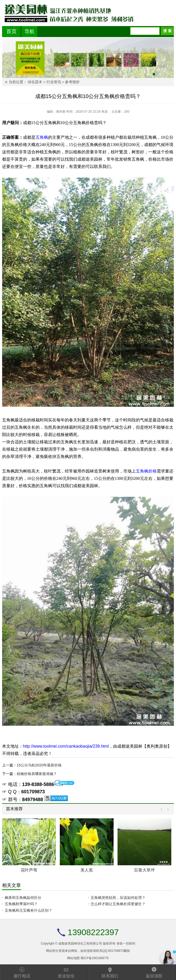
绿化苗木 (35, 82)
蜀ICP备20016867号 (95, 958)
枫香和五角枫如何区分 (23, 898)
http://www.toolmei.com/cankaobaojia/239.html (66, 746)
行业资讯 (54, 82)
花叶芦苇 (29, 870)
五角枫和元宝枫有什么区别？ (28, 910)
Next (167, 810)
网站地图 (73, 958)
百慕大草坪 (144, 870)
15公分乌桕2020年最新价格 (39, 765)
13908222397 (93, 932)
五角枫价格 (146, 471)
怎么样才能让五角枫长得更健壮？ (118, 904)
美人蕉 (87, 870)
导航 (30, 31)
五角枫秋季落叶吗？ (21, 904)
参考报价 (72, 82)
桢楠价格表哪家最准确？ (37, 774)
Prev (163, 810)
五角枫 (42, 137)
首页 (11, 31)
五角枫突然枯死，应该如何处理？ (118, 898)
